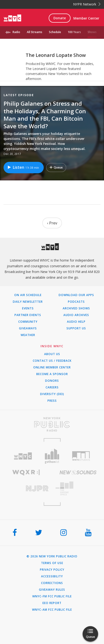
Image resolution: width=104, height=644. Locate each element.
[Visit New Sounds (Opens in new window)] (78, 472)
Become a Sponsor (52, 374)
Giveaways (28, 328)
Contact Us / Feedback (52, 361)
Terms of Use (52, 563)
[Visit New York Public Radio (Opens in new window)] (52, 424)
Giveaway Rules (52, 590)
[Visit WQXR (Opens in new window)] (26, 473)
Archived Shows (76, 308)
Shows (92, 32)
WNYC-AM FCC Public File (52, 610)
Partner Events (28, 315)
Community (28, 322)
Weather (28, 335)
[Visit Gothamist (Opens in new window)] (52, 456)
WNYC (51, 64)
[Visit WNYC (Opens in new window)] (23, 456)
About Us (52, 354)
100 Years (74, 32)
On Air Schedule (28, 295)
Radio (16, 32)
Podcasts (76, 302)
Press (52, 401)
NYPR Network (87, 4)
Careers (52, 387)
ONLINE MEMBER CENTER (52, 367)
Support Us (76, 328)
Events (28, 308)
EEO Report (52, 603)
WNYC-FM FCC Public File (52, 596)
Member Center (86, 18)
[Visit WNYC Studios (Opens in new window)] (81, 456)
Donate (60, 18)
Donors (52, 381)
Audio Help (76, 322)
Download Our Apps (76, 295)
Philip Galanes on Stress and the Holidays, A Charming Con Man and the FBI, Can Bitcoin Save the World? (45, 115)
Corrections (52, 583)
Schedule (55, 32)
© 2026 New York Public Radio (52, 556)
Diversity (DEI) (52, 394)
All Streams (35, 32)
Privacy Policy (52, 570)
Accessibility (52, 576)
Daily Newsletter (28, 302)
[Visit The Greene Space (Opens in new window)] (78, 488)
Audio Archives (76, 315)
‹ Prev (52, 223)
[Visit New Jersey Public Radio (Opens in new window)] (26, 488)
